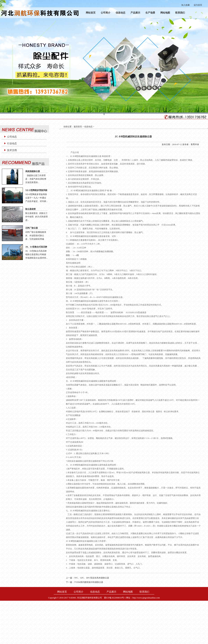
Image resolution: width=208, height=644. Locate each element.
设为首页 (198, 5)
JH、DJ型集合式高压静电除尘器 (36, 247)
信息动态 (120, 13)
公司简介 (106, 13)
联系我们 (180, 13)
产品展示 (135, 13)
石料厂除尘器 (32, 228)
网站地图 (165, 13)
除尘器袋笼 (31, 209)
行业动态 (12, 144)
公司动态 (12, 137)
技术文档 (12, 150)
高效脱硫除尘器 (33, 171)
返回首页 (78, 127)
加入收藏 (185, 5)
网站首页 (91, 13)
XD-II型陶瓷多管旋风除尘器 (36, 190)
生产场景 (150, 13)
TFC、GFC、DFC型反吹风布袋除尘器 (92, 578)
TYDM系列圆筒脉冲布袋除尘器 (89, 582)
